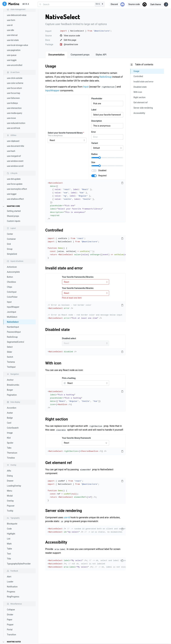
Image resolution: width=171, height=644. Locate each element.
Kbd (9, 366)
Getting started (14, 139)
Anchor (10, 308)
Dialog (10, 404)
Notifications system (16, 622)
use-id (67, 517)
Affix (9, 399)
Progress (11, 520)
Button (10, 205)
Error (94, 132)
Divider (10, 543)
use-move (11, 46)
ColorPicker (12, 225)
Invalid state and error (64, 268)
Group (10, 177)
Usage (51, 66)
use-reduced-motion (16, 51)
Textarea (11, 290)
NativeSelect (13, 250)
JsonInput (11, 240)
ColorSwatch (13, 356)
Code (9, 457)
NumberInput (13, 255)
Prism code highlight (16, 627)
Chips (9, 215)
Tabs (9, 376)
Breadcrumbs (13, 313)
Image (10, 361)
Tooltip (10, 439)
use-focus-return (14, 16)
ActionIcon (12, 195)
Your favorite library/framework (76, 438)
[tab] (56, 55)
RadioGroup (12, 265)
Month (10, 595)
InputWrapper (13, 235)
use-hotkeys (12, 31)
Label (94, 110)
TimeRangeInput (14, 610)
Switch (10, 285)
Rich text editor (14, 632)
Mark (9, 472)
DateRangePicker (15, 590)
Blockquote (12, 452)
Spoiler (10, 371)
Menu (9, 419)
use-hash (11, 79)
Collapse (11, 538)
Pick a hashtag (69, 378)
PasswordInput (14, 260)
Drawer (10, 409)
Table (9, 477)
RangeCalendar (14, 600)
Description (97, 121)
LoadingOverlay (14, 414)
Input (9, 230)
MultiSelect (12, 245)
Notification (12, 515)
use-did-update (14, 107)
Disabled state (57, 330)
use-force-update (15, 112)
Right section (57, 419)
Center (10, 162)
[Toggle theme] (159, 4)
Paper (10, 548)
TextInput (11, 295)
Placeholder (97, 99)
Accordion (12, 336)
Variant (95, 143)
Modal (10, 424)
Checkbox (11, 210)
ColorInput (12, 220)
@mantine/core (69, 44)
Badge (10, 346)
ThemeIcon (12, 381)
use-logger (12, 122)
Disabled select (69, 338)
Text (9, 482)
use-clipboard (13, 69)
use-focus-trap (14, 21)
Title (9, 487)
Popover (11, 434)
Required (102, 176)
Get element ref (59, 463)
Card (9, 351)
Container (11, 167)
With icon (53, 363)
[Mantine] (11, 4)
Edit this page (68, 40)
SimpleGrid (12, 182)
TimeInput (12, 605)
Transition (11, 563)
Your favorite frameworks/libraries (78, 277)
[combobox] (71, 4)
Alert (9, 505)
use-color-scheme (15, 11)
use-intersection (14, 36)
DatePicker (12, 585)
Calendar (11, 580)
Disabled (102, 170)
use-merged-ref (14, 84)
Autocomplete (13, 200)
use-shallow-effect (15, 127)
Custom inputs (14, 149)
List (9, 467)
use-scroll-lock (14, 56)
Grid (9, 172)
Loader (10, 510)
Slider (9, 280)
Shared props (13, 144)
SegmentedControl (15, 270)
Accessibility (56, 542)
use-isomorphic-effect (17, 117)
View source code (70, 36)
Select (10, 275)
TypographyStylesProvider (19, 492)
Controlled (54, 230)
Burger (10, 318)
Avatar (10, 341)
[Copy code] (122, 183)
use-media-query (14, 41)
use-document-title (15, 74)
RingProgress (13, 525)
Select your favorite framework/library (66, 133)
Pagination (12, 323)
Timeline (11, 386)
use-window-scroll (15, 94)
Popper (10, 553)
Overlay (10, 429)
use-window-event (15, 89)
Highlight (11, 462)
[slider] (100, 158)
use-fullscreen (13, 26)
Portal (10, 558)
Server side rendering (64, 511)
